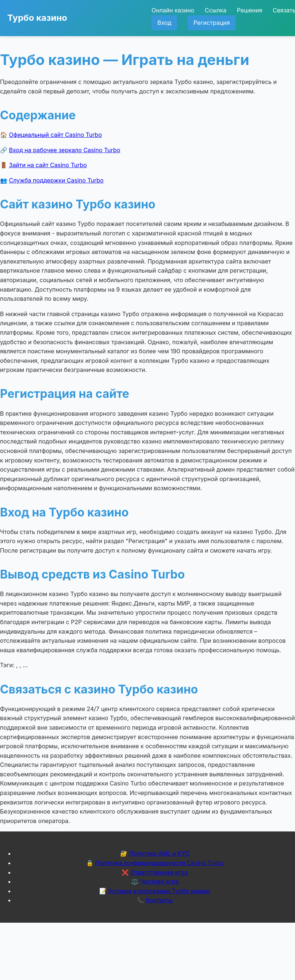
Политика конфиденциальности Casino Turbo (159, 863)
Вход (164, 23)
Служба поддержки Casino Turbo (56, 180)
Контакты (159, 900)
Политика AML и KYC (159, 853)
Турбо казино (37, 18)
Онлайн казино (173, 10)
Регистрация (212, 23)
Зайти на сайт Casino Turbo (48, 165)
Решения (250, 10)
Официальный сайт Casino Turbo (56, 135)
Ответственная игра (159, 872)
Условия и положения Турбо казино (159, 891)
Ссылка (216, 10)
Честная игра (159, 881)
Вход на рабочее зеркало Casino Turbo (65, 150)
